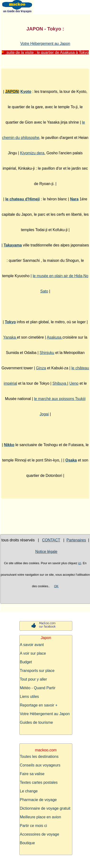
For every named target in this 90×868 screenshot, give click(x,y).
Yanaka (10, 337)
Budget (26, 662)
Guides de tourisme (36, 722)
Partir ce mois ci (33, 826)
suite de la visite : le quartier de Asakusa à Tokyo (45, 52)
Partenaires (76, 540)
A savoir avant (32, 645)
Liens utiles (29, 697)
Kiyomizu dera (32, 153)
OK (56, 586)
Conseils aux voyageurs (40, 765)
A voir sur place (33, 653)
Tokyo (10, 322)
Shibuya (60, 383)
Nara (74, 199)
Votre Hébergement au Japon (45, 44)
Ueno (74, 383)
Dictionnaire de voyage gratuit (45, 808)
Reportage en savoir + (39, 705)
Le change (29, 791)
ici (79, 563)
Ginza (41, 368)
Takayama (13, 245)
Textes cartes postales (39, 782)
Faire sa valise (32, 774)
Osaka (71, 460)
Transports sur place (37, 671)
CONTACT (51, 540)
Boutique (27, 843)
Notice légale (46, 552)
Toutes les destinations (39, 757)
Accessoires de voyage (40, 834)
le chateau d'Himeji (22, 199)
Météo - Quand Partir (38, 688)
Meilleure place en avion (40, 817)
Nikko (9, 445)
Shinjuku (47, 353)
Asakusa (55, 337)
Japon (46, 638)
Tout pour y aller (33, 679)
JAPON (12, 92)
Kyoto (26, 92)
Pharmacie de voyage (38, 800)
